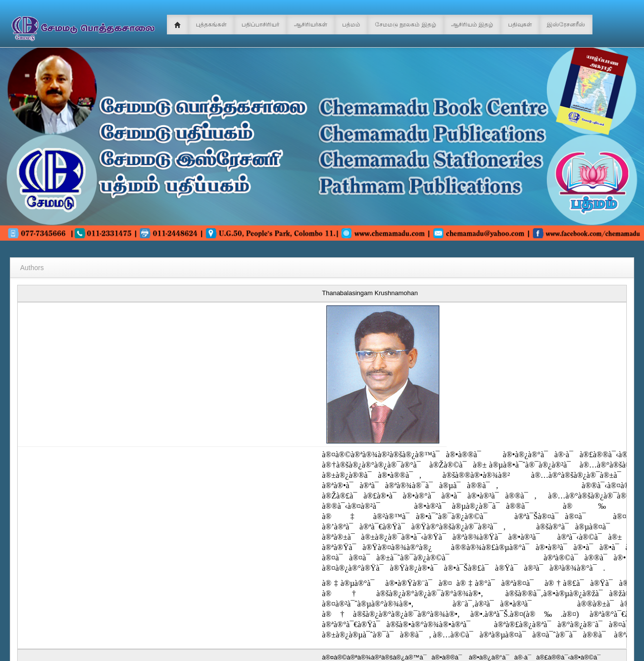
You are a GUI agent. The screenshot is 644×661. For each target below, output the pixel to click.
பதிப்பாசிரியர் (260, 25)
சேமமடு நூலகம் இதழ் (406, 25)
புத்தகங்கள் (211, 25)
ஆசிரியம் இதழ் (472, 25)
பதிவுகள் (520, 25)
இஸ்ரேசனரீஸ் (566, 25)
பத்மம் (351, 25)
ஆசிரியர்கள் (311, 25)
